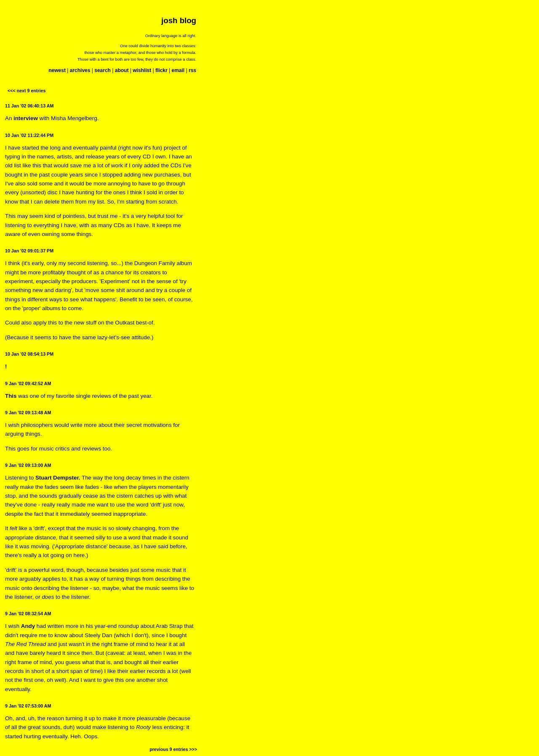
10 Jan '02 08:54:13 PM (29, 354)
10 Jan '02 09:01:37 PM (29, 251)
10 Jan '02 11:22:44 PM (29, 135)
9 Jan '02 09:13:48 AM (28, 413)
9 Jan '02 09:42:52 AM (28, 383)
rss (192, 70)
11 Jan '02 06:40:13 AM (29, 106)
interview (26, 118)
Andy (28, 626)
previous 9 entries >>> (173, 749)
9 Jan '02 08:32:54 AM (28, 614)
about (122, 70)
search (103, 70)
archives (80, 70)
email (178, 70)
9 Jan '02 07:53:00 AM (28, 706)
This (11, 396)
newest (57, 70)
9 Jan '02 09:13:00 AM (28, 465)
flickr (161, 70)
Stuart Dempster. (58, 478)
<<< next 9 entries (27, 91)
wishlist (142, 70)
